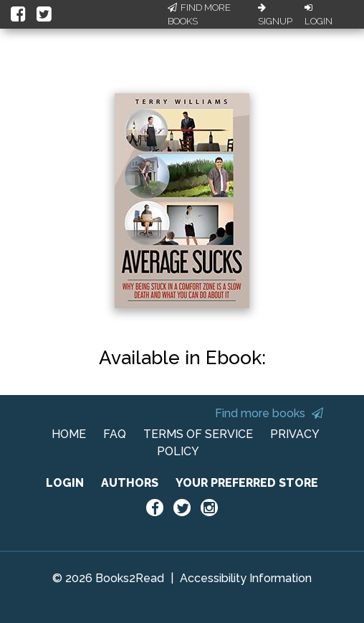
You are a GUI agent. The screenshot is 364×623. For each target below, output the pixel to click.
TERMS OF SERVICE (198, 434)
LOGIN (65, 483)
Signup (275, 15)
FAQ (115, 434)
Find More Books (199, 15)
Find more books (269, 413)
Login (318, 15)
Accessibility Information (246, 578)
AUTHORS (130, 483)
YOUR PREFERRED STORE (247, 483)
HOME (69, 434)
